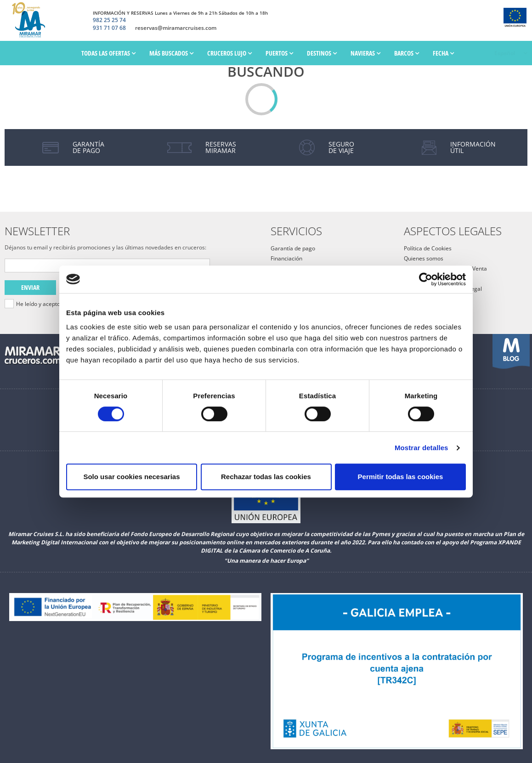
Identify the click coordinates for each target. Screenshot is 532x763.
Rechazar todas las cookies (266, 477)
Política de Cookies (428, 248)
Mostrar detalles (422, 448)
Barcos (407, 53)
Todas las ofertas (108, 53)
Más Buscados (171, 53)
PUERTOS (279, 53)
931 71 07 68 (109, 28)
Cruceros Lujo (229, 53)
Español (504, 53)
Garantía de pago (293, 248)
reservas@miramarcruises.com (176, 28)
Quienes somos (424, 258)
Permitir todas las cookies (401, 477)
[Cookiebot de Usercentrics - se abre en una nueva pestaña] (426, 279)
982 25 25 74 (109, 20)
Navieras (365, 53)
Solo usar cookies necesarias (131, 477)
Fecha (443, 53)
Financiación (286, 258)
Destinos (322, 53)
